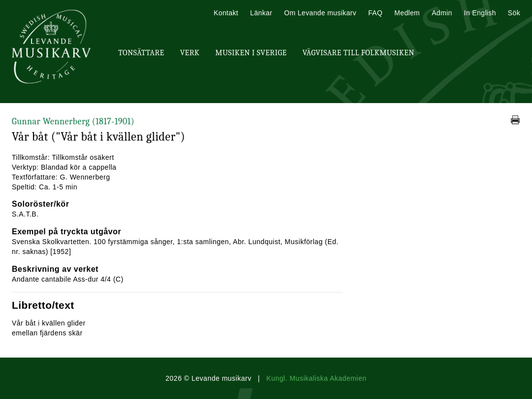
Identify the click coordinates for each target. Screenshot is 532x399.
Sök (514, 13)
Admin (442, 13)
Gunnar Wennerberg (73, 122)
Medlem (407, 13)
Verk (190, 53)
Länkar (261, 13)
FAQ (375, 13)
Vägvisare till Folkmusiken (358, 53)
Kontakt (226, 13)
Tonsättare (141, 53)
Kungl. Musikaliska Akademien (316, 378)
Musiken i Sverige (251, 53)
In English (480, 13)
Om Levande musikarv (320, 13)
